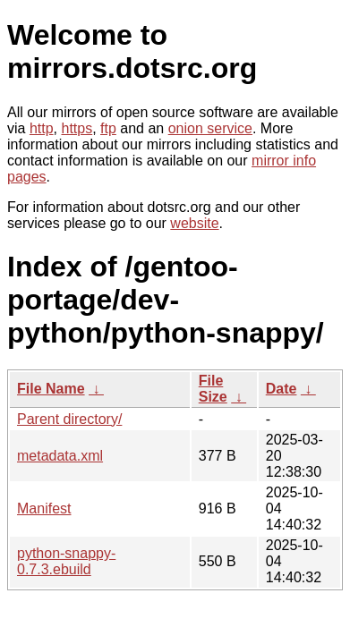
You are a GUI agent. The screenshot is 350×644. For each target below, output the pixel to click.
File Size (213, 389)
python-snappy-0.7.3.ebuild (66, 561)
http (42, 128)
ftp (108, 128)
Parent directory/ (69, 419)
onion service (210, 128)
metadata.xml (60, 456)
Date (282, 389)
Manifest (44, 508)
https (77, 128)
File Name (51, 389)
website (194, 223)
